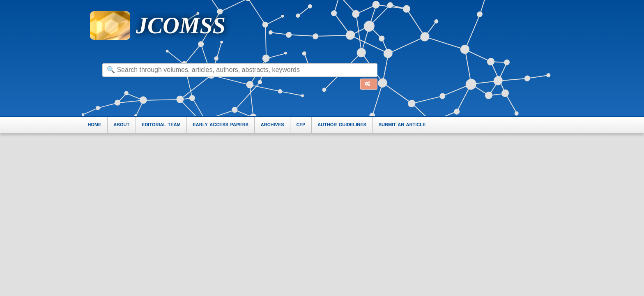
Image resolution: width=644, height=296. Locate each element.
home (94, 124)
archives (273, 124)
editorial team (161, 124)
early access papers (221, 124)
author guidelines (342, 124)
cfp (301, 124)
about (121, 124)
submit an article (402, 124)
